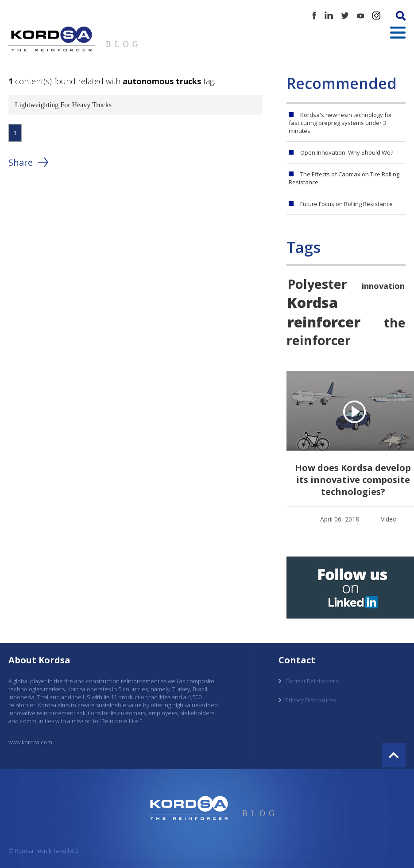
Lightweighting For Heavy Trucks (63, 105)
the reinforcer (346, 331)
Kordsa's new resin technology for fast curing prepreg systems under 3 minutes (340, 123)
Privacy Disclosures (310, 700)
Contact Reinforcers (311, 681)
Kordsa (313, 302)
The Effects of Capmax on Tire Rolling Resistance (344, 178)
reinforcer (324, 322)
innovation (383, 286)
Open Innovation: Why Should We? (347, 152)
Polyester (317, 284)
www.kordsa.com (30, 742)
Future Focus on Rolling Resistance (346, 204)
